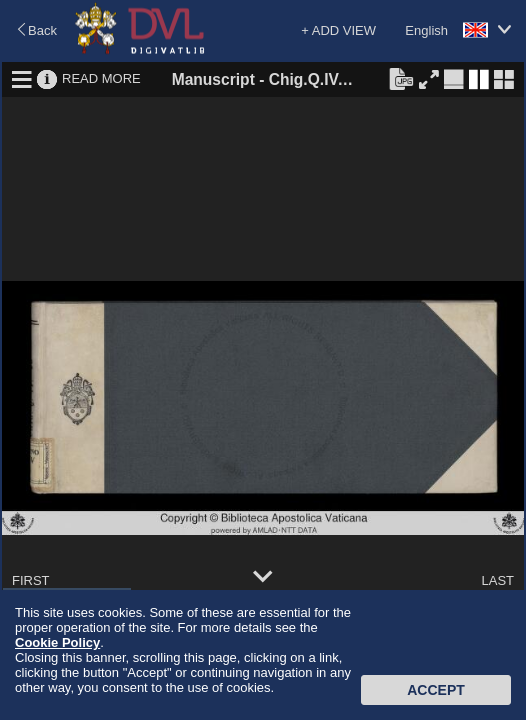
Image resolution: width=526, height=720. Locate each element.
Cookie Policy (57, 642)
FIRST (31, 580)
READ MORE (101, 78)
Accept (436, 690)
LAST (497, 580)
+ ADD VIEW (338, 30)
